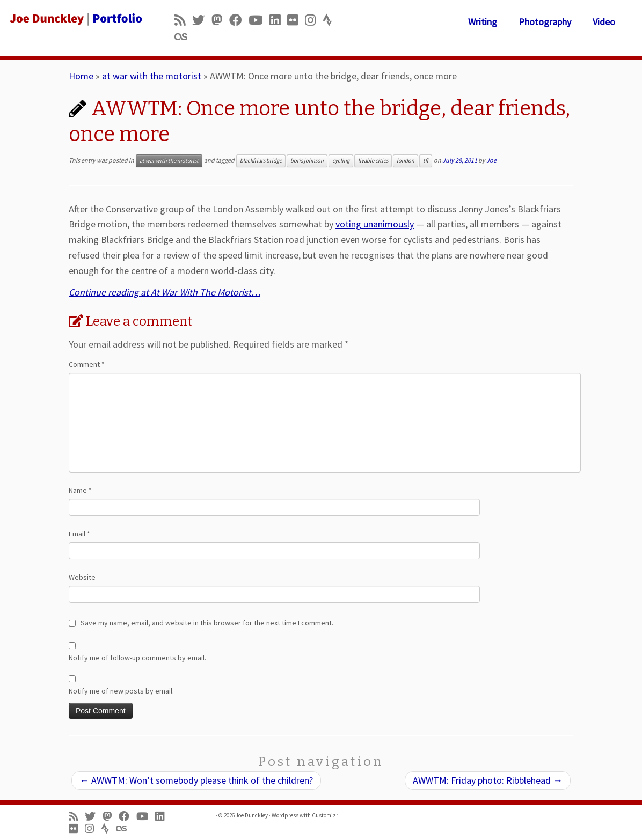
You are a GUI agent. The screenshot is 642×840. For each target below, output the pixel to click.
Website (82, 577)
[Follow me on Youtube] (259, 20)
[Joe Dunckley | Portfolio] (75, 19)
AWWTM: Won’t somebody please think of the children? (196, 780)
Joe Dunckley (252, 815)
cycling (341, 161)
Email (79, 534)
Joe (491, 160)
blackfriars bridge (261, 161)
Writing (483, 22)
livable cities (373, 161)
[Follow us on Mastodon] (220, 20)
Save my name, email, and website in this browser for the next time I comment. (207, 623)
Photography (545, 22)
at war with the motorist (152, 76)
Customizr (325, 815)
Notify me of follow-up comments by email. (137, 658)
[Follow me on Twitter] (202, 20)
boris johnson (307, 161)
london (406, 161)
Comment (87, 364)
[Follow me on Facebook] (239, 20)
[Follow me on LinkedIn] (278, 20)
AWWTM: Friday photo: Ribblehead (488, 780)
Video (604, 22)
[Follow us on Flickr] (296, 20)
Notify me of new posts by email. (121, 691)
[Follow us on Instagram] (314, 20)
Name (80, 490)
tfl (426, 161)
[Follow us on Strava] (331, 20)
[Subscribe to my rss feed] (183, 20)
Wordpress (285, 815)
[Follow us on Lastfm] (184, 37)
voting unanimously (375, 224)
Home (81, 76)
